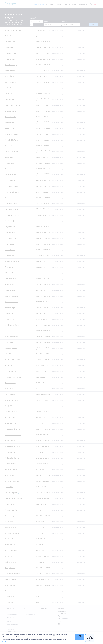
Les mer (4, 641)
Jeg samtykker (79, 637)
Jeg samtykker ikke (90, 638)
